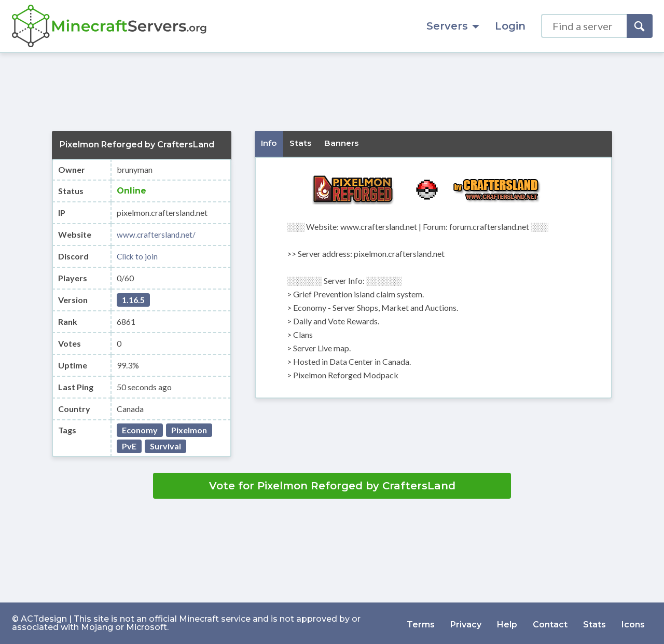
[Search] (640, 26)
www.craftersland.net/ (157, 234)
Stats (594, 623)
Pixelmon (189, 430)
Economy (140, 430)
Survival (165, 446)
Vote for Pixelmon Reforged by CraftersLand (332, 486)
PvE (129, 446)
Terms (421, 623)
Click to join (138, 256)
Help (507, 623)
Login (510, 26)
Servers (453, 26)
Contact (550, 623)
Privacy (466, 623)
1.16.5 (133, 300)
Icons (633, 623)
